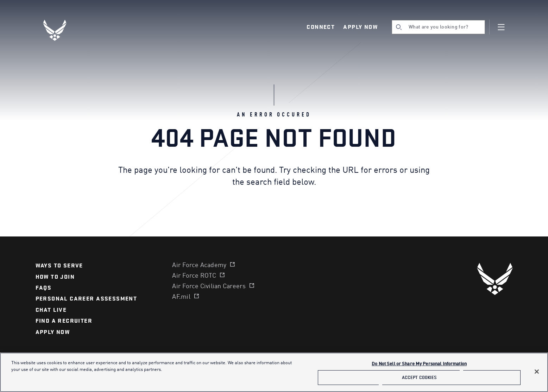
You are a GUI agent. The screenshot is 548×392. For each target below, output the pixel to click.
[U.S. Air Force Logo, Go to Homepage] (60, 30)
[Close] (537, 372)
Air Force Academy (199, 265)
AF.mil (181, 297)
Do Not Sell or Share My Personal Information (419, 364)
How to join (55, 277)
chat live (51, 310)
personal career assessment (86, 299)
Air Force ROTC (194, 276)
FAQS (44, 288)
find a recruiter (64, 321)
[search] (438, 27)
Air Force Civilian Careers (209, 286)
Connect (321, 27)
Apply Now (360, 27)
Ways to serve (59, 266)
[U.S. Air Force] (495, 279)
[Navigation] (501, 27)
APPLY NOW (53, 332)
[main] (274, 372)
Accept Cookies (419, 377)
